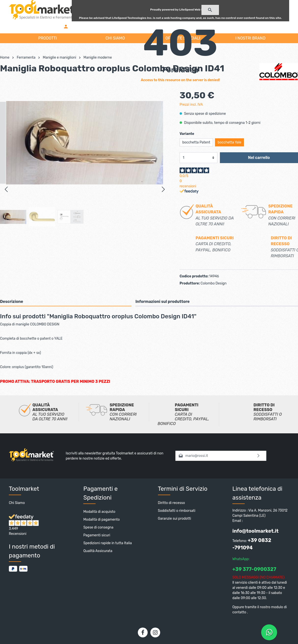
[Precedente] (6, 189)
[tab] (66, 303)
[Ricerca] (210, 10)
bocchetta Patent (196, 144)
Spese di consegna (98, 529)
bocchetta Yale (230, 144)
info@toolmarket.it (255, 532)
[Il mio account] (66, 26)
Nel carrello (259, 159)
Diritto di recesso (171, 504)
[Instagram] (155, 634)
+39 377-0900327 (254, 570)
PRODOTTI (48, 38)
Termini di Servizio (183, 490)
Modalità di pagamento (101, 521)
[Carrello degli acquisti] (181, 26)
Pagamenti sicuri (97, 536)
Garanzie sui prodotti (175, 520)
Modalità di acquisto (99, 513)
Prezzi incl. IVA (191, 106)
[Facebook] (143, 634)
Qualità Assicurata (98, 552)
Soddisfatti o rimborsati (177, 512)
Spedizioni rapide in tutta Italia (107, 544)
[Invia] (259, 457)
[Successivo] (163, 189)
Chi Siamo (17, 504)
